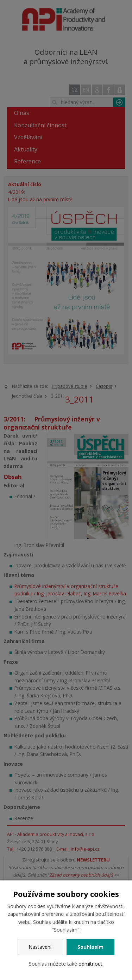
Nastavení (40, 947)
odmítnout (90, 964)
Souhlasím (90, 947)
